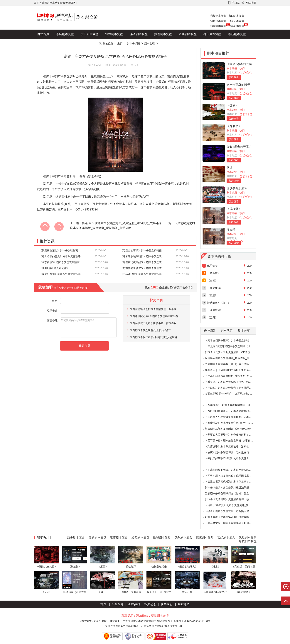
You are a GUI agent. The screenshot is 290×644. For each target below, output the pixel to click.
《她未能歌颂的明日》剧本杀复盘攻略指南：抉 (232, 470)
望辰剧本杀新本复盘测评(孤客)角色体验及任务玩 (233, 429)
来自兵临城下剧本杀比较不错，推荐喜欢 (153, 323)
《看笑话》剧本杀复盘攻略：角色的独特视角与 (232, 382)
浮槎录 (231, 230)
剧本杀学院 (133, 43)
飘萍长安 (212, 266)
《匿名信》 (214, 273)
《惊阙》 (232, 105)
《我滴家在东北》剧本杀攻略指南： (59, 250)
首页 (103, 604)
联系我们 (166, 604)
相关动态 (150, 604)
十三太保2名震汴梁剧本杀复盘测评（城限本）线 (233, 346)
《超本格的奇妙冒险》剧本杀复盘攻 (140, 268)
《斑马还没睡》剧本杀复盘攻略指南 (140, 274)
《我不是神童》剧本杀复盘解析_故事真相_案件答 (234, 441)
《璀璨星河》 (215, 310)
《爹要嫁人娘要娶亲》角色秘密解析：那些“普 (231, 435)
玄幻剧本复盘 (236, 16)
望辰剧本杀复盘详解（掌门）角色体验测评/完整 (232, 364)
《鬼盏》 (212, 281)
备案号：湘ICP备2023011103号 (192, 621)
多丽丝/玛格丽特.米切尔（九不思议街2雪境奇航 (232, 394)
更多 (90, 43)
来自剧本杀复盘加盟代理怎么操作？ (151, 330)
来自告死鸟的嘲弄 (238, 85)
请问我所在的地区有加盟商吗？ (88, 327)
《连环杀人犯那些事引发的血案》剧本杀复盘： (232, 417)
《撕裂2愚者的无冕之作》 (53, 268)
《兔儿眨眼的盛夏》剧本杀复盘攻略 (59, 256)
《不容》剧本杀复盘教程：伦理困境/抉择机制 (231, 476)
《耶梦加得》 (215, 288)
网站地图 (184, 604)
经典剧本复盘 (236, 26)
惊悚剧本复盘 (218, 21)
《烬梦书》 (234, 126)
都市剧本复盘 (212, 34)
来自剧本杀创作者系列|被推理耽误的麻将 (154, 337)
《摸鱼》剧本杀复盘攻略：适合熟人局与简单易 (232, 511)
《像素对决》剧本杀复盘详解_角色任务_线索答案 (234, 423)
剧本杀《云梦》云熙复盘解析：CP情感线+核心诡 (233, 352)
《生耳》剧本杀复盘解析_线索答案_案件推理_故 (233, 376)
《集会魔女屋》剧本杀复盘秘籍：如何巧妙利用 (232, 523)
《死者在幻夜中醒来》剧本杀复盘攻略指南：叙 (232, 340)
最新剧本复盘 (237, 34)
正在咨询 (134, 604)
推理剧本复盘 (218, 26)
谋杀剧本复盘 (236, 21)
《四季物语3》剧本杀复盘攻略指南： (60, 262)
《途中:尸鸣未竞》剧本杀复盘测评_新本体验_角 (233, 505)
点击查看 (234, 77)
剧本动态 (149, 43)
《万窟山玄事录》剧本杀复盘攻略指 (140, 250)
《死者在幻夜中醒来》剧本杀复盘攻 (140, 262)
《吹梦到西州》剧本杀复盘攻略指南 (59, 274)
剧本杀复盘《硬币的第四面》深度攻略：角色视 (232, 517)
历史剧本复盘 (46, 43)
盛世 (230, 168)
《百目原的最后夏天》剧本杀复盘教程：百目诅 (232, 411)
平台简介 (118, 604)
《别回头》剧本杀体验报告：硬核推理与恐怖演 (232, 388)
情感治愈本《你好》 (219, 303)
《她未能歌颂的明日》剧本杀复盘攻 (140, 256)
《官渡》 (212, 295)
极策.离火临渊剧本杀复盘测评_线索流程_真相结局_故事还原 (122, 223)
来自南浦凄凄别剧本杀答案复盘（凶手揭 (153, 309)
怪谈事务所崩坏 (237, 188)
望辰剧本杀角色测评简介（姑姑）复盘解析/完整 (232, 493)
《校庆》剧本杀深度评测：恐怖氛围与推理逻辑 (232, 452)
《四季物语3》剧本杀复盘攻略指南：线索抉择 (232, 405)
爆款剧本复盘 (71, 43)
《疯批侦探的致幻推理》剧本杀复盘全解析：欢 (232, 458)
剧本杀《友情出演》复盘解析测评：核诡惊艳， (232, 499)
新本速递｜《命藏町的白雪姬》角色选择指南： (232, 370)
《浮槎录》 (234, 209)
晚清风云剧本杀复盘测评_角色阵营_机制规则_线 (233, 358)
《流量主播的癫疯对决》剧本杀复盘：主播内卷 (232, 482)
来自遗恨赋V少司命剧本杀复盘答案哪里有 (154, 316)
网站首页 (43, 34)
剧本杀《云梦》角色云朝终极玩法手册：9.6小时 (233, 487)
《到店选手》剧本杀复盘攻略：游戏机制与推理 (232, 446)
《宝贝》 (212, 317)
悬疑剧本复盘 (218, 16)
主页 (120, 43)
